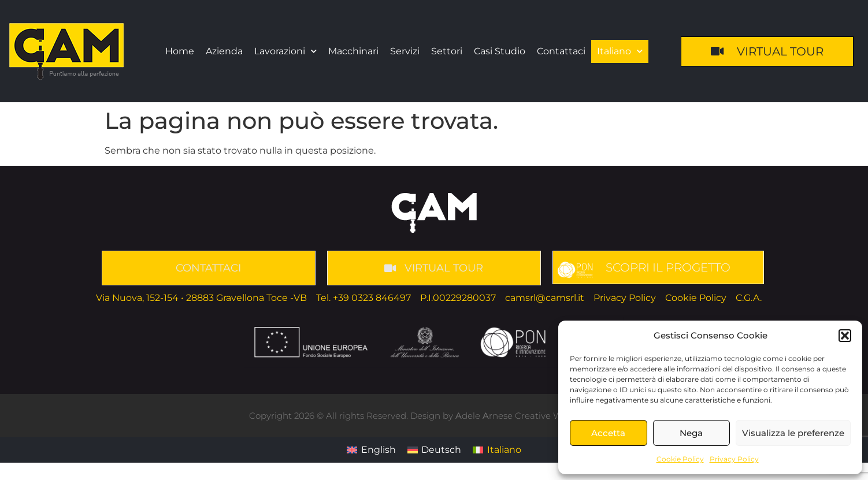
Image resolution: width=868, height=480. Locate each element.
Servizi (405, 51)
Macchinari (353, 51)
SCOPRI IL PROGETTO (668, 267)
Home (180, 51)
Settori (447, 51)
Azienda (224, 51)
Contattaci (561, 51)
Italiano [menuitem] (504, 450)
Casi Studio (500, 51)
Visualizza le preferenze (793, 433)
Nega (691, 433)
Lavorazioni (285, 51)
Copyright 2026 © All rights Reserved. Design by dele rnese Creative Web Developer (434, 416)
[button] (845, 336)
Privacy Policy (734, 459)
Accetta (608, 433)
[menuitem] (620, 51)
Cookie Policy (680, 459)
